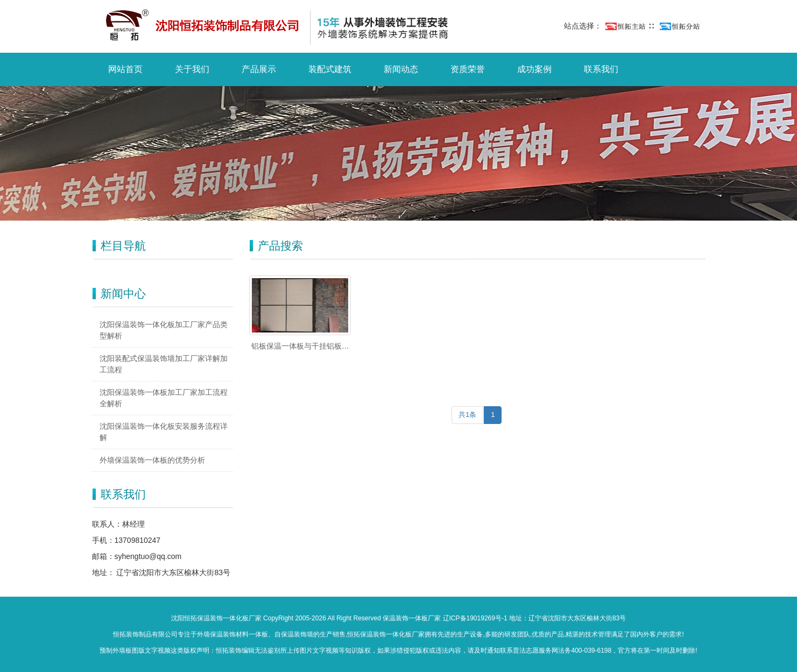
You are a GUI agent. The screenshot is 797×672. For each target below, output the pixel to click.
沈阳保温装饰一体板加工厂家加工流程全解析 (164, 398)
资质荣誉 (468, 69)
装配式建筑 (330, 69)
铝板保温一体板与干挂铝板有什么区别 (300, 346)
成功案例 (534, 69)
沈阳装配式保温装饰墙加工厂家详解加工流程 (164, 364)
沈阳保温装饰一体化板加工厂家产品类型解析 (164, 330)
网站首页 (125, 69)
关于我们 (192, 69)
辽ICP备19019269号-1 (475, 618)
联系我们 (601, 69)
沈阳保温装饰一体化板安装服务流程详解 (164, 432)
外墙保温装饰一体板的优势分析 (152, 460)
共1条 (467, 415)
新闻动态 (401, 69)
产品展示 (259, 69)
